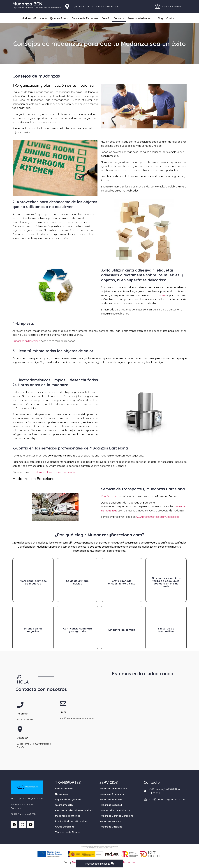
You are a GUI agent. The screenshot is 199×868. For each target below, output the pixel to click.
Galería (106, 18)
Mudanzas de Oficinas (68, 816)
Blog (160, 18)
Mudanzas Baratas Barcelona (117, 816)
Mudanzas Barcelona (34, 18)
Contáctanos (109, 496)
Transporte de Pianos (67, 832)
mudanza (159, 295)
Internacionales (64, 789)
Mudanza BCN (27, 4)
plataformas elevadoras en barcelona (53, 472)
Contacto (172, 18)
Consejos (119, 18)
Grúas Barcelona (65, 827)
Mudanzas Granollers (112, 794)
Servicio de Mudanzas (85, 18)
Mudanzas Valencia (111, 821)
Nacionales (62, 794)
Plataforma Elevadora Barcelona (74, 810)
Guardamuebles (64, 805)
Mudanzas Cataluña (111, 827)
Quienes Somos (59, 18)
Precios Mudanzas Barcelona (72, 821)
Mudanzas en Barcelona (26, 341)
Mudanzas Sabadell (111, 805)
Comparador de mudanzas (115, 810)
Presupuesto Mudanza (141, 18)
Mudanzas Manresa (111, 799)
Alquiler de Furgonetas (68, 799)
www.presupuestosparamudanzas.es (158, 517)
